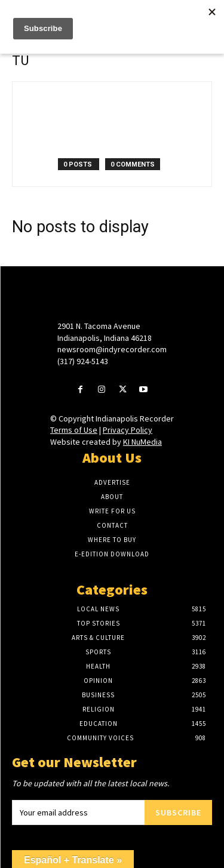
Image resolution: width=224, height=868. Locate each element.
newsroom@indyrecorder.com (112, 349)
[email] (78, 812)
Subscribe (178, 812)
